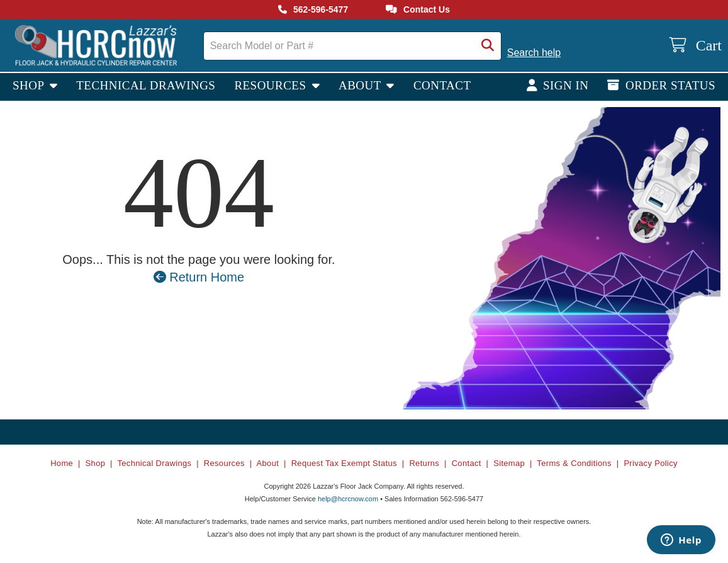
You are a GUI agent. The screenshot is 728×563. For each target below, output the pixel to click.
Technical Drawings (146, 85)
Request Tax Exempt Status (344, 463)
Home (62, 463)
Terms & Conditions (574, 463)
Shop (30, 85)
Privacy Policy (650, 463)
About (361, 85)
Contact (442, 85)
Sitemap (509, 463)
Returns (424, 463)
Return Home (199, 277)
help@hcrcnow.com (348, 499)
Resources (272, 85)
